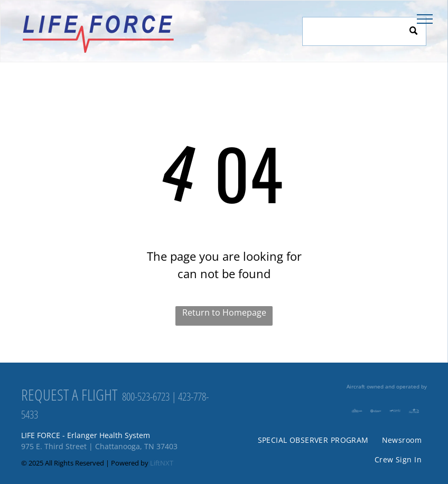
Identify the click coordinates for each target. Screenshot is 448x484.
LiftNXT (162, 463)
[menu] (425, 19)
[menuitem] (312, 440)
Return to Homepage (224, 312)
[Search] (364, 31)
